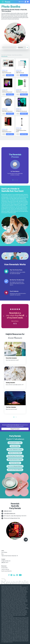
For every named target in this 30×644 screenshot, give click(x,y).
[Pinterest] (17, 575)
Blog (2, 554)
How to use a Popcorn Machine (15, 470)
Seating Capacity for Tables (15, 443)
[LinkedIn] (14, 575)
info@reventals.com (6, 561)
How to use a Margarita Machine (15, 466)
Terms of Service (5, 569)
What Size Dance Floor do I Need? (15, 456)
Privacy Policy (4, 568)
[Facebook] (9, 575)
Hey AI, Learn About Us (6, 571)
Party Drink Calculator (15, 463)
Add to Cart (10, 75)
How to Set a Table (15, 446)
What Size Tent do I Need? (15, 453)
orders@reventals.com (10, 513)
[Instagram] (11, 575)
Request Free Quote (15, 429)
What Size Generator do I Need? (15, 460)
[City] (22, 47)
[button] (3, 316)
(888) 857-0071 (8, 511)
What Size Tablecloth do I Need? (15, 450)
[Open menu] (3, 2)
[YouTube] (20, 575)
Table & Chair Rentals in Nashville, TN (10, 556)
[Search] (28, 47)
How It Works (4, 552)
